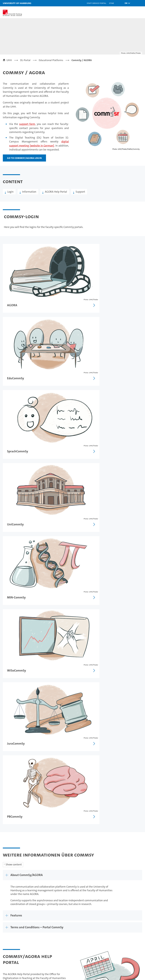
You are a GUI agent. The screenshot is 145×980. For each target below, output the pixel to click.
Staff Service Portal (96, 3)
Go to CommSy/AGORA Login (24, 158)
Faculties (89, 931)
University (90, 921)
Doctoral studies (50, 931)
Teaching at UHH (50, 926)
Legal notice (81, 873)
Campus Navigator (126, 926)
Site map (136, 873)
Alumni (88, 936)
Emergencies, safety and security (127, 937)
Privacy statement (101, 873)
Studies (7, 921)
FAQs (8, 724)
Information (29, 192)
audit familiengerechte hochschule (106, 961)
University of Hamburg (17, 3)
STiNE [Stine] (112, 3)
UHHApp (121, 931)
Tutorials (10, 702)
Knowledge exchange (53, 941)
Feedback (66, 873)
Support (80, 192)
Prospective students (15, 926)
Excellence (90, 926)
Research (46, 921)
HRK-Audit (126, 960)
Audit (115, 959)
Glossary (10, 735)
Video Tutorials (14, 713)
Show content (14, 508)
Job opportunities (51, 936)
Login (10, 192)
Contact (120, 921)
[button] (127, 3)
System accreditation (138, 960)
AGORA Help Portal (56, 192)
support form (27, 124)
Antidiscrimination (127, 944)
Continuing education (15, 931)
